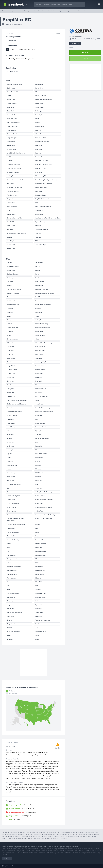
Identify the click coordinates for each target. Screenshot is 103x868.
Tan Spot (38, 233)
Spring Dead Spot (41, 222)
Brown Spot (39, 103)
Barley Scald (11, 88)
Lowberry (38, 461)
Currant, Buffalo (12, 370)
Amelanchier (39, 263)
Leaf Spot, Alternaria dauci (44, 165)
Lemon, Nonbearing (13, 450)
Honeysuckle (11, 423)
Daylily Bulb (39, 373)
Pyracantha (39, 567)
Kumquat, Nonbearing (42, 438)
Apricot (38, 266)
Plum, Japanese (40, 555)
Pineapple (39, 547)
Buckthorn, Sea (12, 301)
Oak (37, 484)
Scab (9, 210)
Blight (9, 96)
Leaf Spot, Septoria (13, 172)
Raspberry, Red (40, 570)
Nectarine (38, 480)
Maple (9, 469)
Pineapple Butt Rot (41, 187)
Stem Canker (11, 226)
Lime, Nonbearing (41, 454)
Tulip (37, 628)
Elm (37, 385)
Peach (37, 528)
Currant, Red (11, 373)
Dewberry (39, 377)
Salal (9, 590)
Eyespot (38, 122)
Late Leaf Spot (12, 149)
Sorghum (10, 605)
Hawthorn (39, 415)
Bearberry (39, 278)
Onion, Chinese (40, 496)
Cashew (38, 316)
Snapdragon (11, 601)
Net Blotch (10, 184)
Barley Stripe (39, 88)
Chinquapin (39, 331)
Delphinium (11, 377)
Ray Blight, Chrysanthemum (44, 199)
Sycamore (10, 620)
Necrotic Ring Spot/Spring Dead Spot (47, 180)
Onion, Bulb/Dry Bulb (14, 496)
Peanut (38, 532)
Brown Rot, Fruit (12, 103)
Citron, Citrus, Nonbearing (44, 343)
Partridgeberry (12, 528)
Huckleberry (11, 427)
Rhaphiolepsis (40, 574)
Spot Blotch (11, 222)
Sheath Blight (11, 214)
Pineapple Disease (13, 191)
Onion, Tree (39, 511)
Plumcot (38, 559)
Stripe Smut (11, 229)
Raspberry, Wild (12, 574)
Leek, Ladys (11, 446)
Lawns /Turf (11, 442)
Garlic (37, 400)
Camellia (38, 308)
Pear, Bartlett (11, 536)
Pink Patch (39, 191)
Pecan (37, 536)
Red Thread (11, 203)
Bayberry (10, 278)
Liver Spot (39, 172)
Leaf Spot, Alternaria (13, 165)
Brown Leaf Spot (41, 96)
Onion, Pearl (39, 503)
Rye (37, 586)
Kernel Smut (11, 145)
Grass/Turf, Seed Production (44, 412)
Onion (9, 492)
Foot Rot (38, 130)
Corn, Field (10, 351)
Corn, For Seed (40, 351)
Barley (37, 274)
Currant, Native (40, 370)
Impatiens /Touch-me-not (43, 427)
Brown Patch (11, 100)
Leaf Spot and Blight (42, 161)
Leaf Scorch (11, 157)
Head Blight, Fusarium (42, 142)
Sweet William (40, 612)
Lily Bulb (10, 454)
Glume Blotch (40, 134)
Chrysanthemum (12, 339)
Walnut (9, 635)
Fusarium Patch (12, 134)
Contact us (7, 858)
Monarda (38, 477)
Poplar (9, 563)
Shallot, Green (11, 597)
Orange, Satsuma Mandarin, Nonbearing (16, 520)
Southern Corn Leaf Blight (15, 218)
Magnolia (38, 465)
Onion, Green (11, 500)
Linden (9, 458)
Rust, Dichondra (12, 207)
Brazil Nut (38, 297)
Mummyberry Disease (42, 176)
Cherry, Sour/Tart (12, 328)
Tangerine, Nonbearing (43, 620)
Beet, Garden (40, 282)
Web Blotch (39, 241)
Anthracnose (39, 84)
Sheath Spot (39, 214)
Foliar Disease (12, 130)
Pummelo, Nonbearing (14, 567)
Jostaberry (10, 435)
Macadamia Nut (12, 465)
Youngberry (11, 639)
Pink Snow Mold (12, 195)
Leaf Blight (39, 149)
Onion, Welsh (11, 515)
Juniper (9, 438)
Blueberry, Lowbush (13, 293)
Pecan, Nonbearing (13, 540)
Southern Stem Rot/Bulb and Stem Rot (47, 218)
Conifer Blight (40, 107)
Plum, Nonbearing (13, 559)
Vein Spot (38, 237)
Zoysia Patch (11, 249)
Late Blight (39, 145)
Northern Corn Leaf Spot (15, 187)
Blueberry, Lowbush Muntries (45, 293)
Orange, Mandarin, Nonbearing (45, 515)
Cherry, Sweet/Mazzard (43, 328)
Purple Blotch (11, 199)
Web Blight (10, 241)
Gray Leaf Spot (12, 138)
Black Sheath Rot (12, 92)
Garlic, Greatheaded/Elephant (16, 404)
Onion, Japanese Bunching (44, 500)
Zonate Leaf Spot (41, 245)
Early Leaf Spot (12, 119)
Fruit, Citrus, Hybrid (41, 396)
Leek (37, 442)
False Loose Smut (13, 126)
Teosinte (38, 624)
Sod (37, 601)
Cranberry (10, 362)
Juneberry (39, 435)
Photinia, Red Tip (41, 544)
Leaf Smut (39, 157)
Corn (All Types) (40, 347)
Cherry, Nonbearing (42, 324)
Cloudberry (11, 347)
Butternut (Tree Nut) (13, 305)
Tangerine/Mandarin (13, 624)
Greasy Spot (11, 142)
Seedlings (38, 590)
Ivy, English (39, 431)
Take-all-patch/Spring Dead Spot (17, 233)
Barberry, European (13, 274)
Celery (9, 320)
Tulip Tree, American (13, 632)
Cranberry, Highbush (42, 362)
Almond (9, 263)
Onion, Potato (11, 507)
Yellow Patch (11, 245)
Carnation (39, 312)
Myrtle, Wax (11, 480)
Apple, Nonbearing (13, 266)
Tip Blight (10, 237)
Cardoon (10, 312)
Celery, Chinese (40, 320)
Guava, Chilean (12, 415)
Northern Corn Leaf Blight (44, 184)
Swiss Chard (39, 616)
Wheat (37, 635)
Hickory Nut (11, 419)
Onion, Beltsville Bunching (44, 492)
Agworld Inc (12, 866)
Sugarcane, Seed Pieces (15, 612)
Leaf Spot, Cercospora (14, 168)
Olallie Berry (39, 488)
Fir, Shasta (39, 393)
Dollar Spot (39, 111)
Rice (8, 582)
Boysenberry (11, 297)
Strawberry (11, 609)
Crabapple (39, 358)
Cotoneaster (11, 358)
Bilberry (9, 286)
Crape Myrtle (11, 366)
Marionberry (11, 473)
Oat (8, 488)
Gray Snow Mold (41, 138)
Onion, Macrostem (13, 503)
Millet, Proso (11, 477)
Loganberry (11, 461)
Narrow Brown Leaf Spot (15, 180)
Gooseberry (11, 408)
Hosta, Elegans (40, 423)
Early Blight (39, 115)
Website (75, 44)
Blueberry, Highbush (42, 289)
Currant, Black (40, 366)
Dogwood (38, 381)
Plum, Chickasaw (41, 551)
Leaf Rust (38, 153)
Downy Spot (11, 115)
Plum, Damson (12, 555)
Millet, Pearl (39, 473)
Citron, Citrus (11, 343)
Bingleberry (39, 286)
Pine (8, 547)
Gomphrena (39, 404)
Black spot (39, 92)
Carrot (9, 316)
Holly (37, 419)
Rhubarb (38, 578)
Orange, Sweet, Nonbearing (16, 525)
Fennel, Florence (41, 389)
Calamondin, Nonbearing (43, 305)
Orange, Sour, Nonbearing (44, 519)
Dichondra (10, 381)
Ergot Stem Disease (13, 122)
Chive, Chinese (40, 335)
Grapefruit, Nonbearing (43, 408)
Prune (37, 563)
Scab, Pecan (39, 210)
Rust (37, 203)
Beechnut (10, 282)
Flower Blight (40, 126)
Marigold (38, 469)
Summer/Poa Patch (42, 229)
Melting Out (11, 176)
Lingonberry (39, 458)
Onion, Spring (11, 511)
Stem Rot (38, 226)
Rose (9, 586)
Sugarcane (39, 609)
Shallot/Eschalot (40, 597)
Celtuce (9, 324)
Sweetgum (10, 616)
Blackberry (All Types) (14, 289)
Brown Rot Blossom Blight (44, 100)
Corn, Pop (10, 354)
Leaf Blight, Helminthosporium (16, 153)
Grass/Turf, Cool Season (15, 412)
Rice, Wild (38, 582)
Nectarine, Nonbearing (14, 484)
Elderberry (10, 385)
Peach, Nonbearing (13, 532)
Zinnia (37, 639)
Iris (8, 431)
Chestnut (10, 331)
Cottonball (10, 111)
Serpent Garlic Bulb (13, 593)
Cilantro (38, 339)
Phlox (9, 544)
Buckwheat (39, 301)
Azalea (38, 270)
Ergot (37, 119)
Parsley (38, 525)
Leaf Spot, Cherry (41, 168)
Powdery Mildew (41, 195)
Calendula (10, 308)
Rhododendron (12, 578)
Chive (9, 335)
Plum (9, 551)
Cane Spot (10, 107)
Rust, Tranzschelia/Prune (43, 207)
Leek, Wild (39, 446)
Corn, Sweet (39, 354)
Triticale (9, 628)
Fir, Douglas (11, 393)
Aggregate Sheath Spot (14, 84)
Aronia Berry (11, 270)
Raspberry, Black (12, 570)
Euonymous (11, 389)
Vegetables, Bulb (41, 632)
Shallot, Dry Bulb (41, 593)
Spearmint (39, 605)
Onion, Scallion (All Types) (44, 507)
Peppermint (39, 540)
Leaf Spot (10, 161)
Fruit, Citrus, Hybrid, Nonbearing (17, 400)
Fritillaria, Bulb (11, 396)
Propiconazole (12, 40)
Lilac (37, 450)
